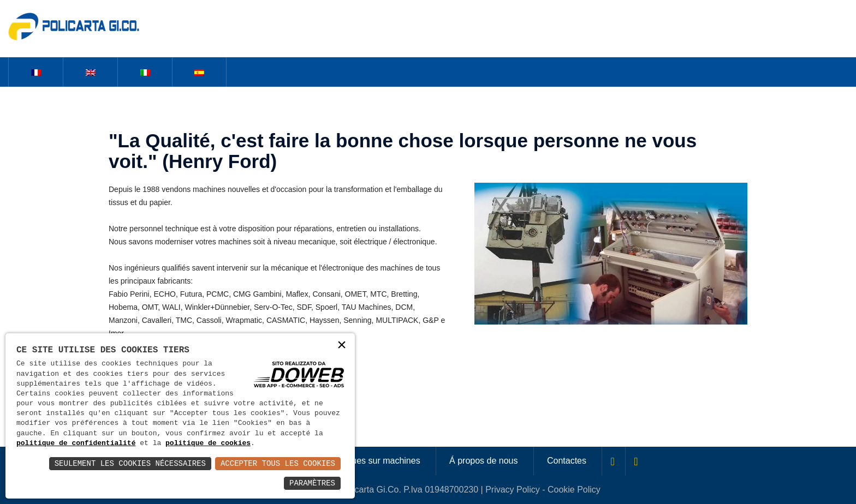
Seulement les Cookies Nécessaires (130, 463)
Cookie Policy (574, 490)
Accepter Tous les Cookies (278, 463)
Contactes (567, 461)
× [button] (342, 346)
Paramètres (312, 483)
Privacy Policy (513, 490)
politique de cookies (208, 443)
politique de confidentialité (76, 443)
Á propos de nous (483, 461)
